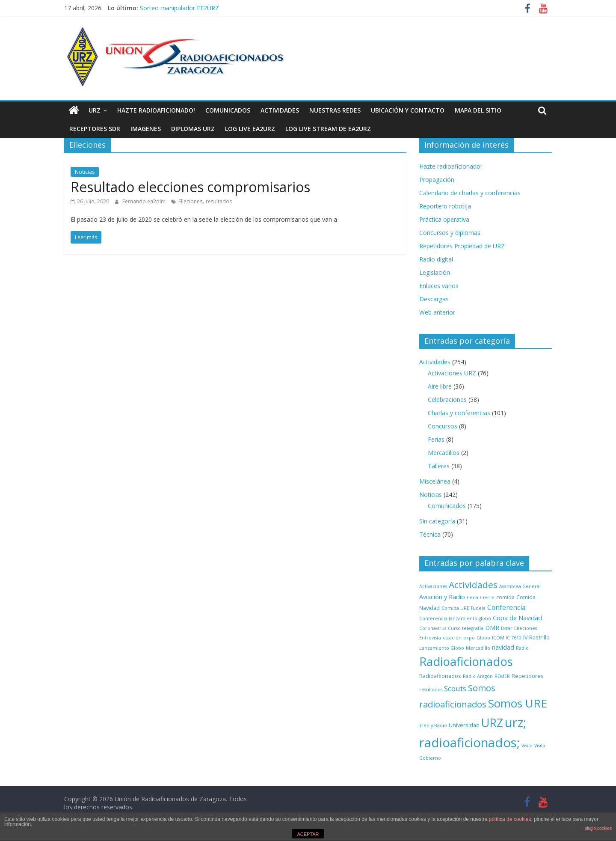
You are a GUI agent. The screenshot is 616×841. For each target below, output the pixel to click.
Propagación (437, 180)
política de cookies (510, 819)
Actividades (280, 110)
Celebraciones (447, 400)
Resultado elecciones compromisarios (190, 187)
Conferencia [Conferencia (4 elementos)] (506, 607)
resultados (219, 201)
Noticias (85, 172)
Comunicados (228, 110)
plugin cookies (598, 828)
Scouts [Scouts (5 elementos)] (455, 688)
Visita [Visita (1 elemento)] (527, 746)
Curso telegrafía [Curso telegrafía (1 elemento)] (466, 628)
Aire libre (440, 386)
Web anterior (437, 312)
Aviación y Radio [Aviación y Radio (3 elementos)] (442, 597)
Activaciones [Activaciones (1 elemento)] (433, 586)
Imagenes (146, 129)
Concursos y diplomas (450, 233)
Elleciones (190, 201)
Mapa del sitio (478, 110)
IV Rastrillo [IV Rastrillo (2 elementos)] (536, 637)
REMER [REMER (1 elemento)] (502, 676)
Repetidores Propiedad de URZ (462, 246)
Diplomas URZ (193, 129)
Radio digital (436, 259)
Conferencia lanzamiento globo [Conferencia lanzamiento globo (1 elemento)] (455, 618)
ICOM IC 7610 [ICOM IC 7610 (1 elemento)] (507, 638)
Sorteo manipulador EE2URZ (179, 8)
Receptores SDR (95, 129)
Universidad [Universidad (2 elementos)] (464, 725)
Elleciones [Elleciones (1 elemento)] (526, 628)
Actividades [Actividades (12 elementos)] (473, 585)
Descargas (434, 299)
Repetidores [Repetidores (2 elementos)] (528, 676)
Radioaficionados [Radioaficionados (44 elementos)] (466, 661)
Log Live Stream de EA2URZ (328, 129)
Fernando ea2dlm (145, 201)
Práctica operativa (444, 219)
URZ (95, 110)
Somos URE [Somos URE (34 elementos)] (518, 703)
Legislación (435, 272)
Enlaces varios (439, 286)
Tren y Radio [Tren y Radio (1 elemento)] (433, 725)
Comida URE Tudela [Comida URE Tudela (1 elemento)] (463, 608)
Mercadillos (444, 453)
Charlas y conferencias (459, 413)
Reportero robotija (445, 206)
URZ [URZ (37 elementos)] (492, 723)
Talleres (439, 466)
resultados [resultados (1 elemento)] (431, 689)
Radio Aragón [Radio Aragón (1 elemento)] (478, 676)
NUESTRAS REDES (335, 110)
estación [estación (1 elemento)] (452, 638)
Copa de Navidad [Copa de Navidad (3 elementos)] (517, 618)
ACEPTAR (308, 834)
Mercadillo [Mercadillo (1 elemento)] (478, 648)
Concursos (443, 426)
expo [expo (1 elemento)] (469, 638)
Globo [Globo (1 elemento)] (483, 638)
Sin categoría (437, 521)
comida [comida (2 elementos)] (505, 597)
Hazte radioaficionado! (156, 110)
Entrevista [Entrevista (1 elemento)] (430, 638)
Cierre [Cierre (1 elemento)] (487, 597)
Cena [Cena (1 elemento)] (472, 597)
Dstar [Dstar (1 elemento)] (507, 628)
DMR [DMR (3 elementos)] (492, 628)
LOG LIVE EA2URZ (250, 129)
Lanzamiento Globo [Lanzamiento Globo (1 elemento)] (442, 648)
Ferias (436, 439)
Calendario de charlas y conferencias (470, 193)
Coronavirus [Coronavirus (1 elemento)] (433, 628)
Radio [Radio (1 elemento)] (522, 648)
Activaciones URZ (452, 373)
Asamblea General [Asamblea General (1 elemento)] (520, 586)
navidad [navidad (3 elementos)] (503, 647)
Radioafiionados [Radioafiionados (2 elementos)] (440, 676)
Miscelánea (435, 481)
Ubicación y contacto (408, 110)
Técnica (430, 534)
